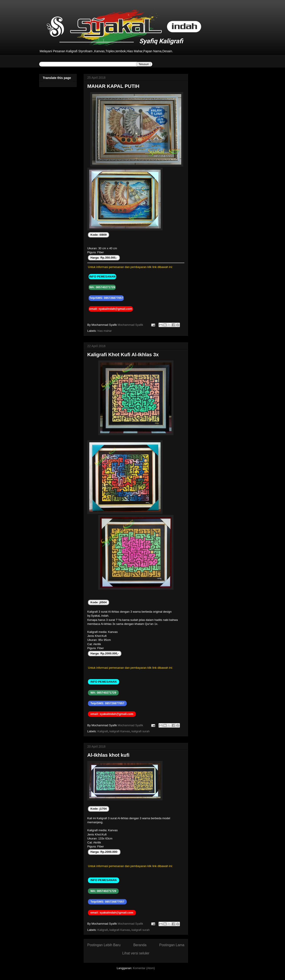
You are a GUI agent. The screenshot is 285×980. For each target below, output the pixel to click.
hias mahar (105, 331)
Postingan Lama (172, 945)
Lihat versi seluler (136, 953)
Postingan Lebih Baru (104, 945)
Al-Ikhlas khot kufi (108, 755)
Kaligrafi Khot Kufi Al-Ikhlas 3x (123, 355)
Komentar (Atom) (144, 968)
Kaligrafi (103, 731)
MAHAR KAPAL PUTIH (113, 86)
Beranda (140, 945)
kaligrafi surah (141, 731)
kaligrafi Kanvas (120, 731)
